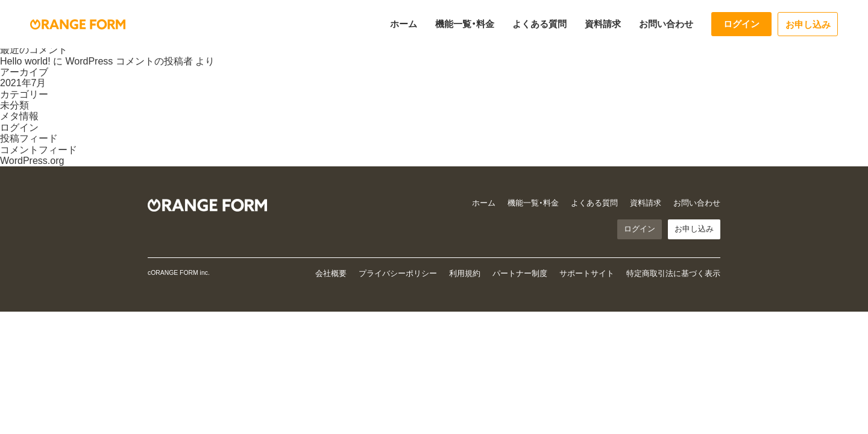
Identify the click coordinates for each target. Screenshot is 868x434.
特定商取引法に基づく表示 (673, 273)
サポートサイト (587, 273)
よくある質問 (539, 24)
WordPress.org (32, 161)
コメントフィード (39, 150)
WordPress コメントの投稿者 (129, 61)
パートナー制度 (520, 273)
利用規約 (465, 273)
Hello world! (25, 61)
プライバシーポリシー (398, 273)
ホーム (404, 24)
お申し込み (808, 24)
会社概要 (331, 273)
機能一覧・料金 (465, 24)
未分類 (14, 105)
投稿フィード (29, 138)
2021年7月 (23, 83)
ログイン (741, 24)
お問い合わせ (666, 24)
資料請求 (603, 24)
